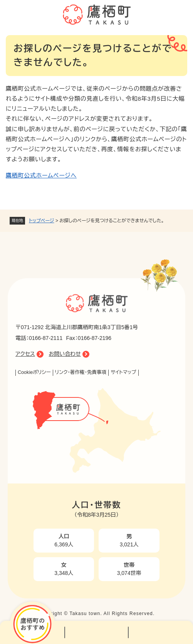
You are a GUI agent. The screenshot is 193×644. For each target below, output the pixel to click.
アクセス (25, 354)
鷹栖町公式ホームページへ (41, 175)
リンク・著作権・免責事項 (81, 372)
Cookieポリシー (34, 372)
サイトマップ (123, 372)
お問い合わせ (65, 354)
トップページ (42, 221)
